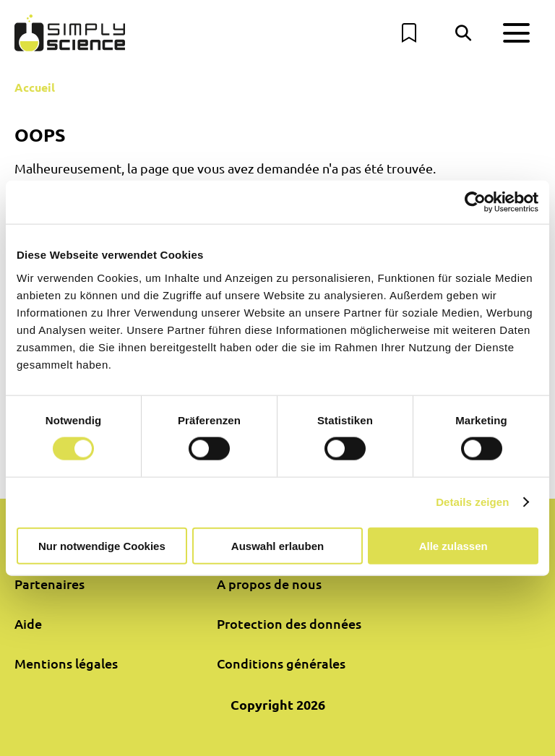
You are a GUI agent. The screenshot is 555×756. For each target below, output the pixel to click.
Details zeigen (472, 502)
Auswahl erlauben (277, 545)
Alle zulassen (453, 545)
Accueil (35, 87)
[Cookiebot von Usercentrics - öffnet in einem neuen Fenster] (475, 202)
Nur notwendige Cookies (102, 545)
